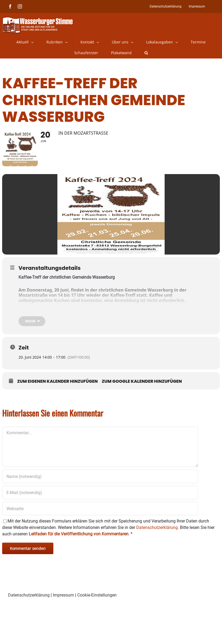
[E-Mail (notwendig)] (100, 494)
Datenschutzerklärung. (158, 529)
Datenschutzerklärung (29, 597)
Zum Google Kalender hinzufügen (142, 383)
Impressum (63, 597)
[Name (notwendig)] (100, 478)
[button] (146, 53)
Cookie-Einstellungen (97, 597)
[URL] (100, 510)
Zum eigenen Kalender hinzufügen (58, 383)
